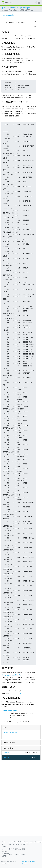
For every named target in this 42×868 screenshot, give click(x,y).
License (25, 864)
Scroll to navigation (8, 15)
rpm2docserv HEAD (29, 862)
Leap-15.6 (15, 8)
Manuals (5, 8)
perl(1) (23, 693)
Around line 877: (9, 711)
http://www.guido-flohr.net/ (15, 675)
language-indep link (10, 732)
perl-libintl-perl (25, 8)
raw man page (8, 737)
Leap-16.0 (7, 753)
